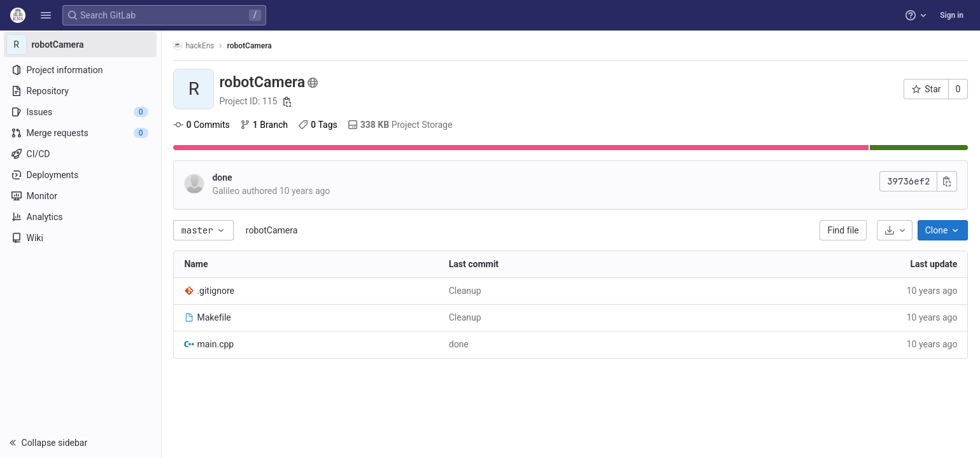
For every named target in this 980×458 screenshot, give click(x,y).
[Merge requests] (81, 133)
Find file (844, 230)
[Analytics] (81, 217)
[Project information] (81, 70)
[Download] (895, 230)
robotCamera (273, 230)
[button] (46, 15)
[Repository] (81, 91)
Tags (318, 125)
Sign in (952, 15)
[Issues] (81, 112)
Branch (265, 125)
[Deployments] (81, 175)
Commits (202, 125)
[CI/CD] (81, 154)
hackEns (195, 45)
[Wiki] (81, 238)
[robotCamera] (82, 45)
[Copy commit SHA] (948, 181)
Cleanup (466, 291)
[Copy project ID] (288, 102)
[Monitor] (81, 196)
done (223, 177)
